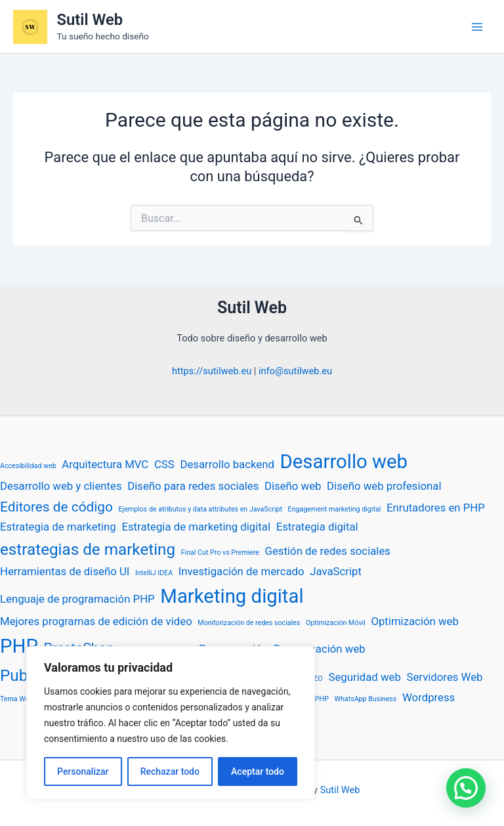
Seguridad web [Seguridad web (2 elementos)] (364, 677)
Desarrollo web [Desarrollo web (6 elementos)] (344, 462)
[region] (171, 723)
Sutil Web (90, 20)
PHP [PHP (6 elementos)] (19, 646)
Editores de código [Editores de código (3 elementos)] (56, 507)
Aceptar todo (258, 772)
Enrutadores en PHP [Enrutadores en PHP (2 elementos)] (436, 508)
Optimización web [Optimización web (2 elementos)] (414, 621)
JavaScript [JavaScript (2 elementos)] (336, 571)
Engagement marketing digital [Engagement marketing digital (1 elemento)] (335, 509)
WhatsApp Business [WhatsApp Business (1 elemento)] (366, 699)
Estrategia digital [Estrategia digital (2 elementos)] (317, 527)
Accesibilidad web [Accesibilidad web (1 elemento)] (28, 466)
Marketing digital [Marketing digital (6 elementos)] (232, 596)
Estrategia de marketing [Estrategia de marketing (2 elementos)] (58, 527)
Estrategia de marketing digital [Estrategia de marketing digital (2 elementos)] (196, 527)
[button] (466, 788)
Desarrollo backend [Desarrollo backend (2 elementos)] (227, 464)
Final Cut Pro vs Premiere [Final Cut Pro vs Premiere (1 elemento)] (220, 553)
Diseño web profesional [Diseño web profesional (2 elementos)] (384, 486)
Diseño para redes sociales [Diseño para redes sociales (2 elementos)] (193, 486)
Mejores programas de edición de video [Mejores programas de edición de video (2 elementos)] (96, 621)
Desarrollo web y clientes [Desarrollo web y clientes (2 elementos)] (61, 486)
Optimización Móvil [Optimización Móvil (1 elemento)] (336, 623)
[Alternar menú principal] (477, 27)
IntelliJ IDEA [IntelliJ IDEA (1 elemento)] (154, 573)
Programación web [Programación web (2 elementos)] (320, 649)
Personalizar (83, 772)
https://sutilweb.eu (212, 371)
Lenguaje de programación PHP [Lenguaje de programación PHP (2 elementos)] (77, 599)
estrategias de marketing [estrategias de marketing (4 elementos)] (88, 550)
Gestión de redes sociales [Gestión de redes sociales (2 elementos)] (328, 551)
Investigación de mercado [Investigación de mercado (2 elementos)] (241, 571)
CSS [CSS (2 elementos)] (164, 464)
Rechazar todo (170, 772)
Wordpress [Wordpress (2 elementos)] (429, 697)
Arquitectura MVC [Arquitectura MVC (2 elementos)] (105, 464)
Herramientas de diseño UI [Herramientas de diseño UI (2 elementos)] (65, 571)
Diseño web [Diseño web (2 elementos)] (293, 486)
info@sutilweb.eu (295, 371)
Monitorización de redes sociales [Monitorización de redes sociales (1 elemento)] (249, 623)
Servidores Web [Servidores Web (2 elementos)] (444, 677)
